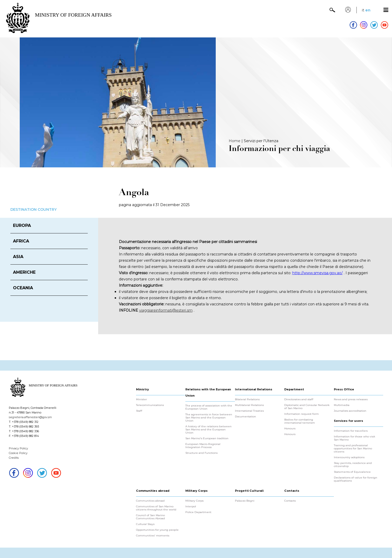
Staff (139, 411)
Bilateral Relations (247, 399)
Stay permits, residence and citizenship (353, 465)
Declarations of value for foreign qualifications (356, 479)
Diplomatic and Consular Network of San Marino (307, 407)
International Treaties (249, 411)
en (368, 10)
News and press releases (351, 399)
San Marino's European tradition (207, 438)
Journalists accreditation (350, 411)
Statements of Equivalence (352, 472)
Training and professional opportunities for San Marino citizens (353, 449)
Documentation (245, 417)
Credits (14, 458)
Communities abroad (150, 501)
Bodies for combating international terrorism (300, 421)
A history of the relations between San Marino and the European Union (208, 430)
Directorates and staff (299, 399)
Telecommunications (150, 405)
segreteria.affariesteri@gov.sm (30, 417)
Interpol (191, 507)
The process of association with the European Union (209, 407)
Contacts (290, 501)
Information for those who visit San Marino (354, 438)
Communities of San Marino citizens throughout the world (156, 508)
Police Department (198, 512)
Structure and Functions (201, 453)
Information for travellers (351, 431)
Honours (290, 429)
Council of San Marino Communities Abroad (150, 517)
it (363, 10)
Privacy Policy (18, 448)
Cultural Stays (145, 524)
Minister (141, 399)
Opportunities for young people (157, 530)
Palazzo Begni (245, 501)
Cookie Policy (18, 453)
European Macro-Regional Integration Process (203, 446)
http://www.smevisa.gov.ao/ (317, 273)
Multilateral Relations (249, 405)
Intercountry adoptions (349, 457)
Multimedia (342, 405)
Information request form (302, 414)
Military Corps (194, 501)
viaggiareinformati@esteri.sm (166, 310)
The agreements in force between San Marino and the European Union (209, 418)
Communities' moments (153, 536)
